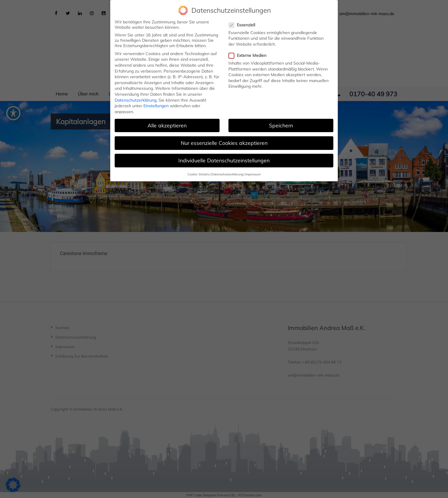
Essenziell (244, 22)
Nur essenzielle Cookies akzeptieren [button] (224, 140)
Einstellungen (156, 103)
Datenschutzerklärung (136, 97)
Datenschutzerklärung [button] (227, 171)
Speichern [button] (281, 122)
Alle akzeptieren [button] (167, 122)
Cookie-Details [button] (198, 171)
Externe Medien (249, 52)
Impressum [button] (253, 171)
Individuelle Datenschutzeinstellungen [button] (224, 157)
